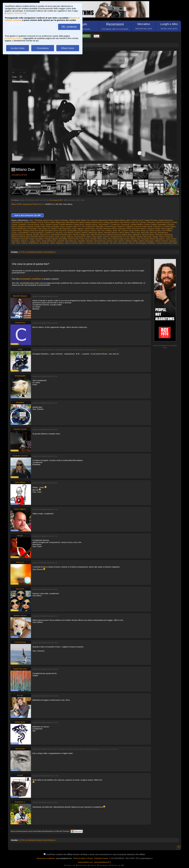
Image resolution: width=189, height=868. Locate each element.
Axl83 (52, 222)
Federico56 (90, 226)
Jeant (115, 231)
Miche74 (15, 237)
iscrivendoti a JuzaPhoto (30, 279)
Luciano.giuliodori (36, 233)
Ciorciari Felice (33, 224)
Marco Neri (136, 233)
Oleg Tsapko (97, 237)
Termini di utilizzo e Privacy (83, 858)
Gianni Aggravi (167, 228)
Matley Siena (127, 235)
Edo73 (14, 226)
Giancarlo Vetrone (139, 228)
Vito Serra (113, 243)
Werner (132, 243)
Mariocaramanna (18, 235)
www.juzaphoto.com (85, 862)
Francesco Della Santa (143, 226)
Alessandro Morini (106, 220)
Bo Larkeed (80, 222)
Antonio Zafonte (30, 222)
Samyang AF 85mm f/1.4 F (34, 204)
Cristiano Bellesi (136, 224)
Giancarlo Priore (125, 228)
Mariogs (29, 235)
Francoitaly (32, 228)
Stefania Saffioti (132, 241)
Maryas (36, 235)
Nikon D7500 (17, 204)
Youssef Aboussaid (164, 243)
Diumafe (170, 224)
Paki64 (133, 237)
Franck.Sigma (170, 226)
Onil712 (106, 237)
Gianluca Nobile (154, 228)
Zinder (175, 243)
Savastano (16, 241)
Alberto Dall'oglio (61, 220)
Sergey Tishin (35, 241)
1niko (31, 220)
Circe (42, 224)
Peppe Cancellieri (36, 239)
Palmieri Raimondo (144, 237)
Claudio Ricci (79, 224)
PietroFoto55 (73, 239)
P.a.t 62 (126, 237)
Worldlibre (151, 243)
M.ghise (77, 233)
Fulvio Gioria (42, 228)
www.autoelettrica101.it (102, 862)
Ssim (115, 241)
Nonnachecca (79, 237)
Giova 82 (63, 231)
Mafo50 (84, 233)
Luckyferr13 (49, 233)
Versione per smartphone (46, 858)
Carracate (151, 222)
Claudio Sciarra (91, 224)
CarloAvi (142, 222)
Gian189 (99, 228)
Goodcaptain (72, 231)
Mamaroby (93, 233)
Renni (105, 239)
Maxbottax (168, 235)
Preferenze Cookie (13, 38)
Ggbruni (80, 228)
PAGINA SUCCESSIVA (46, 252)
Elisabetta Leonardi (25, 226)
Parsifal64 (15, 239)
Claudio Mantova (66, 224)
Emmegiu (55, 226)
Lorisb (14, 233)
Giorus (55, 231)
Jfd (119, 231)
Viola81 (105, 243)
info (165, 348)
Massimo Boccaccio (98, 235)
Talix (13, 243)
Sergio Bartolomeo (49, 241)
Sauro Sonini (171, 239)
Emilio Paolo (46, 226)
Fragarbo (129, 226)
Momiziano (50, 237)
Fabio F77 (77, 226)
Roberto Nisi (135, 239)
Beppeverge (60, 222)
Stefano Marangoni (146, 241)
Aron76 (40, 222)
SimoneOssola (100, 241)
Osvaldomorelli (116, 237)
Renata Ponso (96, 239)
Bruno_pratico (104, 222)
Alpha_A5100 (131, 220)
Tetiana (24, 243)
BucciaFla (114, 222)
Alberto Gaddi (74, 220)
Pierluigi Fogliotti (51, 239)
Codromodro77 (104, 224)
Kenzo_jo (144, 231)
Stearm (121, 241)
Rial (110, 239)
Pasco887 (24, 239)
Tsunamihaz (44, 243)
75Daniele (38, 220)
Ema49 (37, 226)
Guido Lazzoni (84, 231)
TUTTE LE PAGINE (27, 252)
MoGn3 (42, 237)
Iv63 (99, 231)
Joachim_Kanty (127, 231)
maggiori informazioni (15, 13)
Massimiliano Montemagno (61, 235)
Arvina (47, 222)
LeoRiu (158, 231)
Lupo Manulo (68, 233)
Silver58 (61, 241)
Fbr (83, 226)
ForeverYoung (110, 226)
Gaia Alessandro (65, 228)
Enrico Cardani (66, 226)
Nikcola (70, 237)
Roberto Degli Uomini (121, 239)
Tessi (18, 243)
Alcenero (94, 220)
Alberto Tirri (85, 220)
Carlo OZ (134, 222)
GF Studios (53, 228)
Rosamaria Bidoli (148, 239)
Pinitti (81, 239)
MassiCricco (45, 235)
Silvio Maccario (71, 241)
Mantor (100, 233)
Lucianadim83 (23, 233)
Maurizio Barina (148, 235)
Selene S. (25, 241)
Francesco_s (158, 226)
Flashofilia (99, 226)
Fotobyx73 (121, 226)
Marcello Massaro (111, 233)
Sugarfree (172, 241)
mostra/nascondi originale (107, 350)
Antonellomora (17, 222)
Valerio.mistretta (71, 243)
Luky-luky (58, 233)
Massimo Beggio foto (81, 235)
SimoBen (81, 241)
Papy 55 (169, 237)
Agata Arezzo (48, 220)
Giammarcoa (89, 228)
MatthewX (137, 235)
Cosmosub (125, 224)
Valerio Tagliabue (57, 243)
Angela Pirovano (151, 220)
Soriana (109, 241)
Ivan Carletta (106, 231)
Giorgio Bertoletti (45, 231)
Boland (89, 222)
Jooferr (137, 231)
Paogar (155, 237)
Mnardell (34, 237)
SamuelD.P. (160, 239)
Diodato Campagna (158, 224)
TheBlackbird (33, 243)
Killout (152, 231)
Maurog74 (159, 235)
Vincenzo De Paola (94, 243)
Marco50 (153, 233)
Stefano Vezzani (161, 241)
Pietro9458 (63, 239)
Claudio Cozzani (52, 224)
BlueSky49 (70, 222)
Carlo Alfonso (124, 222)
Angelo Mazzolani (165, 220)
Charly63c (22, 224)
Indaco (93, 231)
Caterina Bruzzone (163, 222)
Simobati (89, 241)
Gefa (74, 228)
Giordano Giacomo (30, 231)
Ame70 (141, 220)
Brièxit (95, 222)
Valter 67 (82, 243)
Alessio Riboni (120, 220)
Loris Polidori (167, 231)
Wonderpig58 (141, 243)
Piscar (87, 239)
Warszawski (123, 243)
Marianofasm (163, 233)
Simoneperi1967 (56, 200)
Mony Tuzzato (61, 237)
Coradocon (115, 224)
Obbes (89, 237)
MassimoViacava (114, 235)
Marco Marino (125, 233)
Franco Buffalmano (19, 228)
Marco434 (145, 233)
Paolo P (162, 237)
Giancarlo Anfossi (110, 228)
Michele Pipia (24, 237)
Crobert (147, 224)
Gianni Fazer (17, 231)
